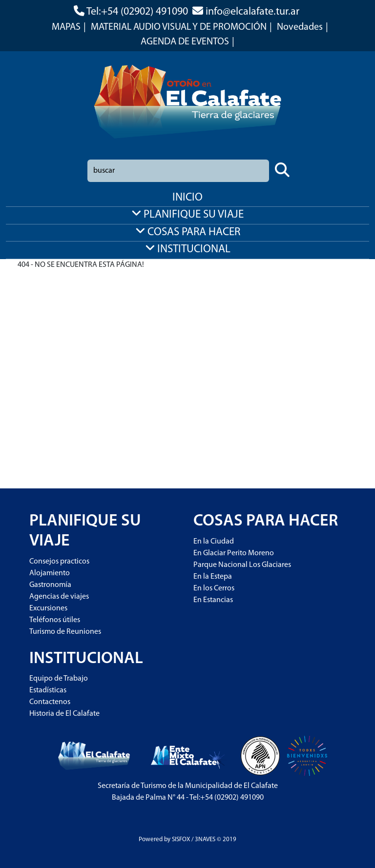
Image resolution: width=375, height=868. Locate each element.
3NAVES (205, 839)
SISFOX (181, 839)
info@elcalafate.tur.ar (252, 12)
